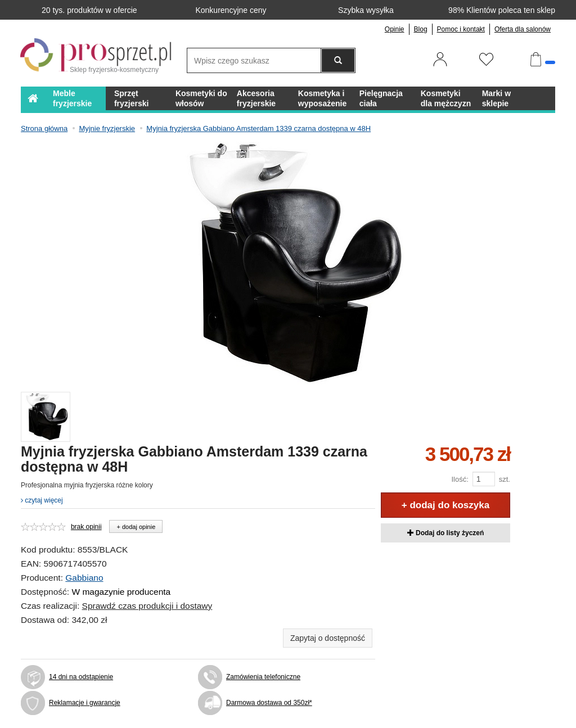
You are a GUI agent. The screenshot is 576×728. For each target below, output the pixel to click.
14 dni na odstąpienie (81, 677)
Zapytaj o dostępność (328, 638)
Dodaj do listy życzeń (446, 533)
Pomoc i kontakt (461, 29)
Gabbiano (84, 578)
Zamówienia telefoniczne (263, 677)
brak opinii (86, 527)
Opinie (395, 29)
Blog (421, 29)
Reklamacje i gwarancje (85, 703)
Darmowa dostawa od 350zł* (269, 703)
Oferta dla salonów (523, 29)
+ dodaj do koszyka (445, 505)
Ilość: (460, 479)
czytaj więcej (42, 500)
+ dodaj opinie (136, 527)
